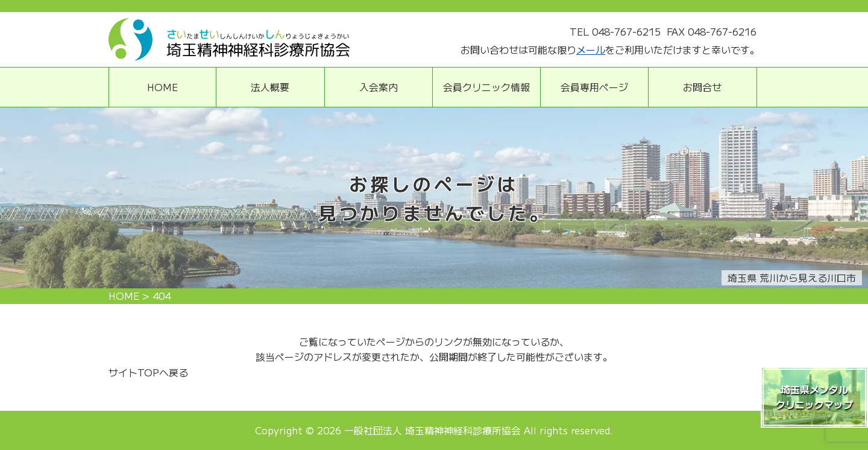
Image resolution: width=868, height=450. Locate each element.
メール (591, 49)
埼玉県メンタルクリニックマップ (814, 397)
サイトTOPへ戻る (148, 372)
